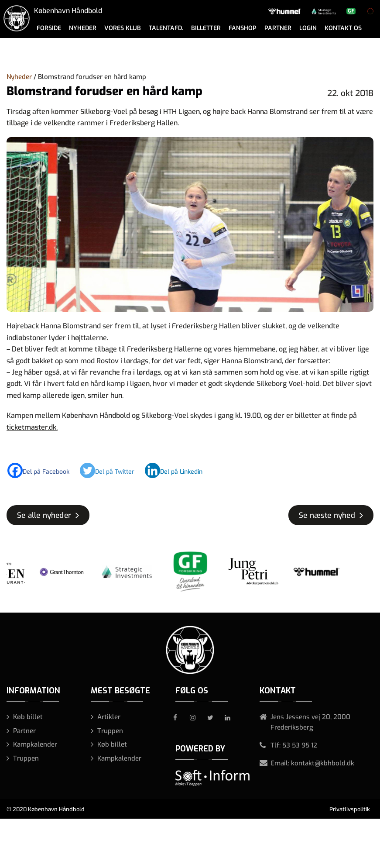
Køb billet (28, 717)
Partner (278, 28)
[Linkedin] (178, 470)
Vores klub (123, 28)
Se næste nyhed (327, 515)
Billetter (206, 28)
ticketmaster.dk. (32, 427)
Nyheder (83, 28)
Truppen (26, 758)
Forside (49, 28)
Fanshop (243, 28)
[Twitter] (111, 470)
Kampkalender (35, 744)
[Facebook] (43, 470)
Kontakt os (343, 28)
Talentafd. (166, 28)
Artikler (109, 717)
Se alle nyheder (44, 515)
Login (308, 28)
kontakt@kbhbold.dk (323, 763)
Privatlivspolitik (350, 809)
